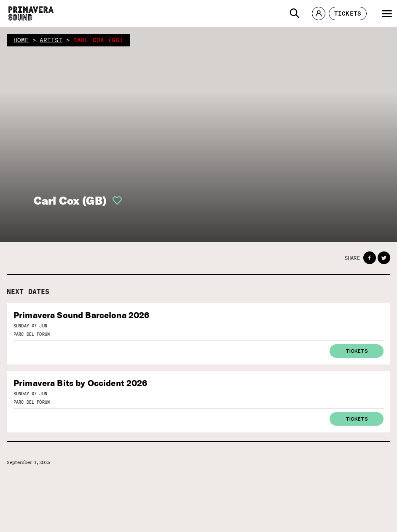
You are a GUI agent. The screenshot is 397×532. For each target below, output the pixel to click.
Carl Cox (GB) (70, 201)
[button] (295, 14)
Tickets (357, 351)
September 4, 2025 (29, 462)
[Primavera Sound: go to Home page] (31, 14)
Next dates (28, 292)
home (21, 40)
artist (51, 40)
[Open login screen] (115, 200)
